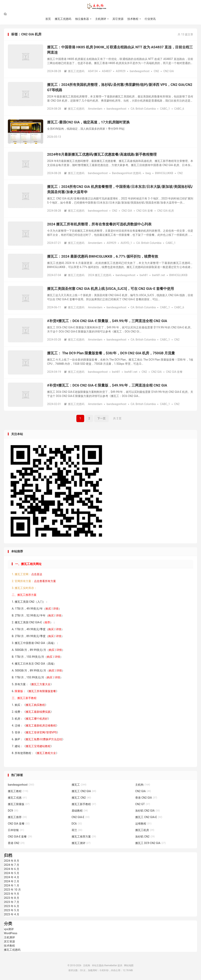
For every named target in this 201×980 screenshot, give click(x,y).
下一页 (101, 418)
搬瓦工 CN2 (81, 798)
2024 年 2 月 (12, 881)
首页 (48, 19)
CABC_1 (165, 109)
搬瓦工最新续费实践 (38, 712)
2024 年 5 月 (12, 873)
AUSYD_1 (126, 243)
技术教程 (133, 19)
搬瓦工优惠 (17, 798)
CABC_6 (179, 109)
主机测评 (101, 19)
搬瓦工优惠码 (63, 19)
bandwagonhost (140, 71)
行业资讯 (150, 19)
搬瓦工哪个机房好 (37, 719)
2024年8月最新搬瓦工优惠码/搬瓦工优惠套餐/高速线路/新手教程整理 (102, 154)
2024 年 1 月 (12, 885)
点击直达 (37, 574)
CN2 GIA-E (81, 817)
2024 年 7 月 (12, 865)
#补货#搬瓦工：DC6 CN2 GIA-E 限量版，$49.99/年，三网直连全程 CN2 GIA (107, 321)
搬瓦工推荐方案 (84, 837)
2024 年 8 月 (12, 861)
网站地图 (129, 965)
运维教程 (143, 824)
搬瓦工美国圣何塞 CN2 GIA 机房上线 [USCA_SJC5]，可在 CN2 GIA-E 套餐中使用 (111, 289)
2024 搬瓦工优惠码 (100, 275)
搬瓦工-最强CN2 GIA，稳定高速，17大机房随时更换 (88, 122)
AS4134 (93, 71)
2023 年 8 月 (12, 898)
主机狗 (100, 6)
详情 (56, 609)
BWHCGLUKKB (164, 173)
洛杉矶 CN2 (145, 837)
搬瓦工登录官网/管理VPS (41, 732)
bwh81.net (159, 275)
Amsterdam (95, 109)
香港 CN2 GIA (146, 798)
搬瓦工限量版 (19, 804)
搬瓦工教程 (18, 791)
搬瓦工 (79, 785)
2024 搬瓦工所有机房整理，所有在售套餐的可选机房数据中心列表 (99, 224)
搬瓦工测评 (81, 843)
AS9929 (121, 71)
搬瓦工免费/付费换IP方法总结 (44, 739)
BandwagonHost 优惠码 (127, 173)
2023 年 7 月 (12, 902)
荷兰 (77, 830)
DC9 (13, 811)
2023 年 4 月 (12, 914)
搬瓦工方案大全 (41, 684)
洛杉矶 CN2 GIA (148, 811)
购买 (48, 609)
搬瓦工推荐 (17, 817)
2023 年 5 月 (12, 910)
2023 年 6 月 (12, 906)
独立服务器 (82, 19)
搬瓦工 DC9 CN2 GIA (150, 843)
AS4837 (107, 71)
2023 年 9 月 (12, 894)
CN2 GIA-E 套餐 (20, 837)
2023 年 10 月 (12, 890)
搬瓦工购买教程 (35, 705)
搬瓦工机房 (145, 830)
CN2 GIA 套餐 (145, 211)
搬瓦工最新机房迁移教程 (41, 726)
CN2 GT (143, 804)
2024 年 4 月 (12, 877)
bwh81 (144, 275)
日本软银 (16, 830)
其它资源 (118, 19)
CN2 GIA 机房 (166, 211)
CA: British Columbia (143, 109)
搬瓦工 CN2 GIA (84, 791)
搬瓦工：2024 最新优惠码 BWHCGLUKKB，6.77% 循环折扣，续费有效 (103, 256)
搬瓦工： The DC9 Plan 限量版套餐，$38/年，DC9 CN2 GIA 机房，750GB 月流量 (111, 353)
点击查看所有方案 (45, 581)
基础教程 (80, 811)
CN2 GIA (169, 71)
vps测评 (9, 929)
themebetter (111, 965)
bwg (148, 173)
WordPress (11, 933)
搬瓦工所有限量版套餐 (42, 691)
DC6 (77, 824)
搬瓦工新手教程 (84, 804)
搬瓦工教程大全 (46, 753)
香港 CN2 (16, 843)
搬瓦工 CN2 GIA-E (149, 817)
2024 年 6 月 (12, 869)
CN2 (156, 71)
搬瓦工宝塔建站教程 (38, 746)
